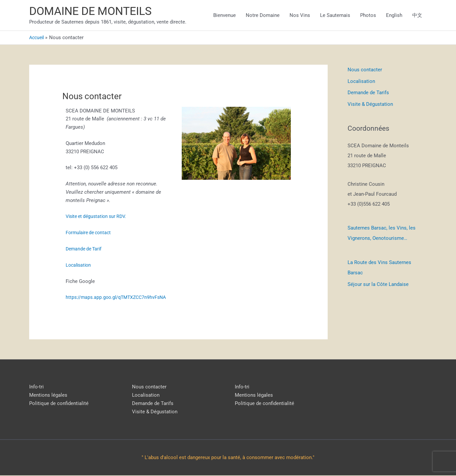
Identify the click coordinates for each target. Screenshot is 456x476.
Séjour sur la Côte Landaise (378, 283)
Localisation (79, 266)
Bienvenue (225, 16)
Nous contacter (365, 71)
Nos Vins (300, 16)
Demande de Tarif (86, 249)
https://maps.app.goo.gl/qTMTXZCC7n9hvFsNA (119, 298)
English (394, 16)
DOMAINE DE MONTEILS (94, 12)
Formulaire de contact (90, 233)
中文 (417, 16)
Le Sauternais (335, 16)
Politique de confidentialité (59, 404)
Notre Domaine (263, 16)
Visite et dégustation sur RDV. (99, 217)
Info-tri (36, 387)
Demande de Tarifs (368, 93)
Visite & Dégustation (370, 104)
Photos (368, 16)
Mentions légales (48, 396)
